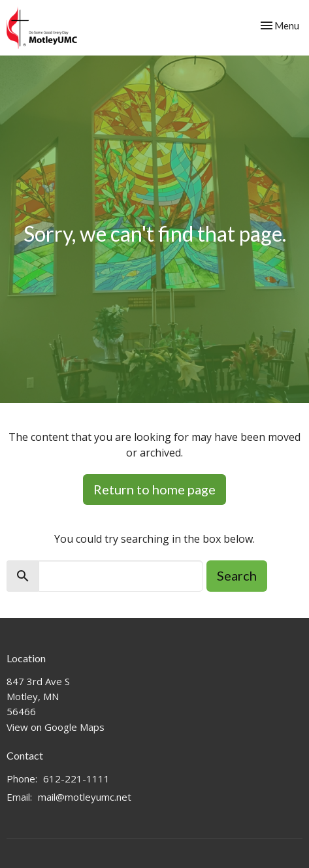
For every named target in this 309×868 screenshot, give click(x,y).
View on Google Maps (56, 727)
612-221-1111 (76, 779)
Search (237, 575)
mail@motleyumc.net (85, 797)
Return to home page (154, 489)
